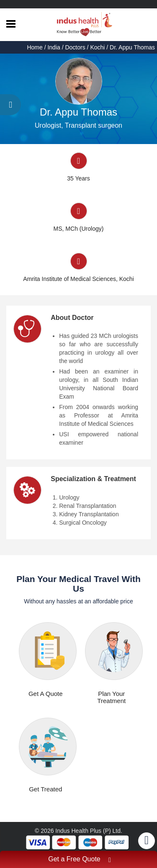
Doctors (75, 47)
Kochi (97, 47)
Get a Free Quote (80, 860)
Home (35, 47)
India (54, 47)
